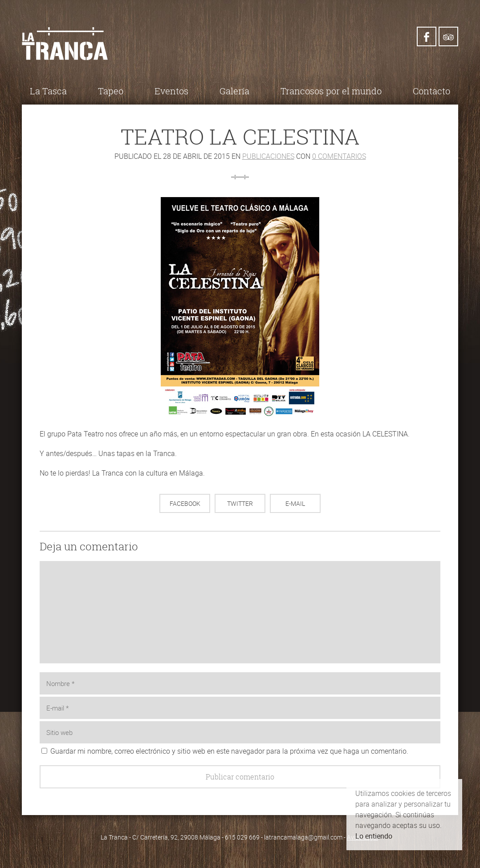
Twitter (240, 503)
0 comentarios (339, 156)
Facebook (185, 503)
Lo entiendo (374, 836)
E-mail (295, 503)
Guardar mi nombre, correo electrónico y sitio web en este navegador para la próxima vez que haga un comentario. (229, 751)
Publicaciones (268, 156)
